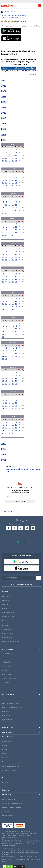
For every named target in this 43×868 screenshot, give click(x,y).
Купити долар (7, 711)
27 (6, 161)
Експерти (5, 758)
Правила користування (10, 762)
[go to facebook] (9, 528)
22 (13, 158)
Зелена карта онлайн (9, 799)
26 (3, 161)
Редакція (5, 750)
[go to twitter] (21, 528)
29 (13, 161)
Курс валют (6, 596)
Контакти (5, 745)
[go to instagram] (27, 528)
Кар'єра (5, 754)
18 (10, 183)
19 (3, 158)
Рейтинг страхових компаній (12, 807)
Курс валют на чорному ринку (12, 707)
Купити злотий (7, 720)
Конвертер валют (8, 633)
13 (6, 155)
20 (6, 158)
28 (10, 161)
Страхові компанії (8, 816)
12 (3, 155)
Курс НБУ (5, 609)
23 (16, 158)
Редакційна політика (9, 770)
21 (10, 158)
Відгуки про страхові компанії (12, 803)
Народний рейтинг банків (11, 642)
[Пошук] (38, 578)
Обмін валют (6, 699)
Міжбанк (5, 621)
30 (16, 161)
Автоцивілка (6, 812)
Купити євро (6, 716)
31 (16, 309)
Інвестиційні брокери (9, 617)
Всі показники (10, 12)
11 (10, 180)
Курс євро (6, 604)
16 (16, 155)
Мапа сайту (8, 511)
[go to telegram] (15, 528)
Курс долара (6, 600)
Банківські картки (8, 613)
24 (6, 186)
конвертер (33, 74)
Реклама (5, 782)
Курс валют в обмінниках (11, 703)
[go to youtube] (33, 528)
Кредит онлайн (7, 638)
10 (6, 180)
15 (13, 155)
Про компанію (7, 741)
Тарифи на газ (7, 629)
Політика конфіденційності (11, 766)
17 (19, 155)
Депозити (5, 625)
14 (6, 230)
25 (10, 186)
